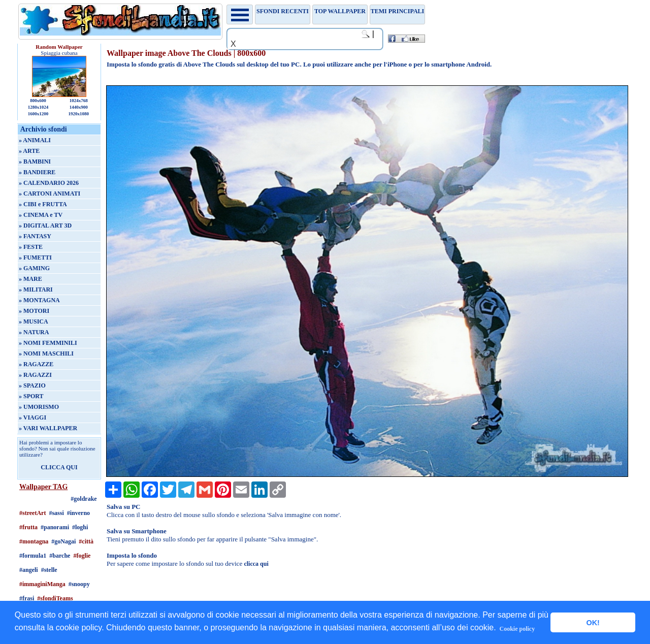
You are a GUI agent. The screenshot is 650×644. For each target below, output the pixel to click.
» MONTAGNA (39, 300)
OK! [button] (593, 623)
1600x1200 (38, 114)
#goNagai (63, 541)
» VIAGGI (32, 417)
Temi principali (397, 11)
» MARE (30, 279)
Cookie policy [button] (517, 629)
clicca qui (256, 564)
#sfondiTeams (55, 598)
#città (86, 541)
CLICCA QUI (59, 467)
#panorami (55, 527)
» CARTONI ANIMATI (50, 194)
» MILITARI (36, 289)
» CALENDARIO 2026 (49, 183)
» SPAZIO (32, 385)
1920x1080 (79, 114)
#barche (60, 556)
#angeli (29, 570)
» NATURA (34, 332)
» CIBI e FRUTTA (43, 204)
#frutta (28, 527)
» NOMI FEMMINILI (48, 343)
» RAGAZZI (35, 375)
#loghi (80, 527)
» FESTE (31, 247)
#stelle (49, 570)
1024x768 (79, 101)
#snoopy (79, 584)
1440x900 (79, 107)
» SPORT (31, 396)
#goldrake (84, 499)
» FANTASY (35, 236)
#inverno (78, 513)
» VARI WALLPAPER (48, 428)
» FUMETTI (35, 257)
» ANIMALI (35, 140)
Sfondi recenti (283, 11)
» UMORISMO (39, 407)
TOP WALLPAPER (340, 11)
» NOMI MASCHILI (46, 353)
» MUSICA (34, 321)
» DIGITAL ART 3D (45, 226)
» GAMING (34, 268)
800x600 (38, 101)
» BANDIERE (37, 172)
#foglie (82, 556)
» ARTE (29, 151)
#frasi (27, 598)
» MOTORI (34, 311)
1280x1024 (38, 107)
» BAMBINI (35, 162)
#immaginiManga (42, 584)
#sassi (56, 513)
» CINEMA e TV (41, 215)
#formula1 (33, 556)
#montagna (34, 541)
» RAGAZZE (36, 364)
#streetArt (32, 513)
